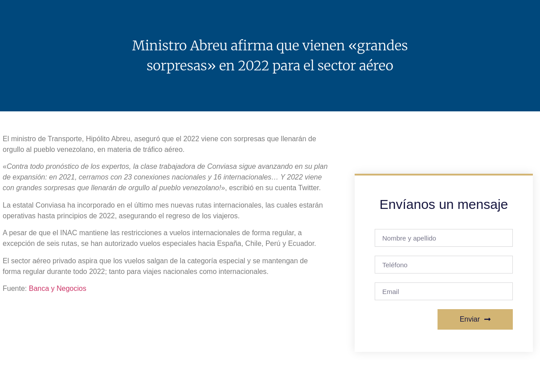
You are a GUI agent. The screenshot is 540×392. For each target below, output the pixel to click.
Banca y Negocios (58, 288)
